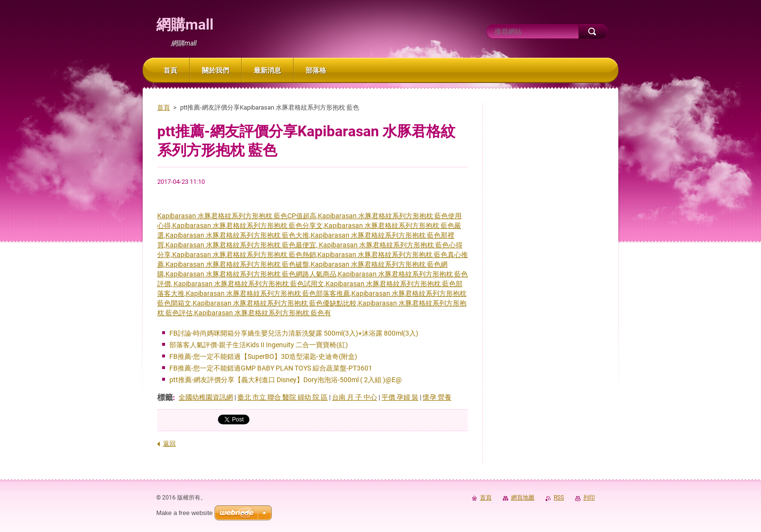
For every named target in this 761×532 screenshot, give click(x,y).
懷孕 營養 (437, 397)
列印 (589, 498)
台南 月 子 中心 (355, 397)
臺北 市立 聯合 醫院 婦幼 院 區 (282, 397)
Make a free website (184, 513)
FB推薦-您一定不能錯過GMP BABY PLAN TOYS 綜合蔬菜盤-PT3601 (271, 368)
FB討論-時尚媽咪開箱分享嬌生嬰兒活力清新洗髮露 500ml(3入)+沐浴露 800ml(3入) (294, 333)
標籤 (165, 397)
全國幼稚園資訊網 (206, 397)
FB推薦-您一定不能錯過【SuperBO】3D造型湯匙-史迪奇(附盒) (263, 356)
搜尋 (593, 32)
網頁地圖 (523, 498)
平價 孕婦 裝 (400, 397)
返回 (169, 443)
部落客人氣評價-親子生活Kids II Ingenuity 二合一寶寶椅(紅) (259, 345)
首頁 (164, 107)
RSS (559, 498)
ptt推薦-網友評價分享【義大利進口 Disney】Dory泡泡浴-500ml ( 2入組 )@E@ (286, 380)
